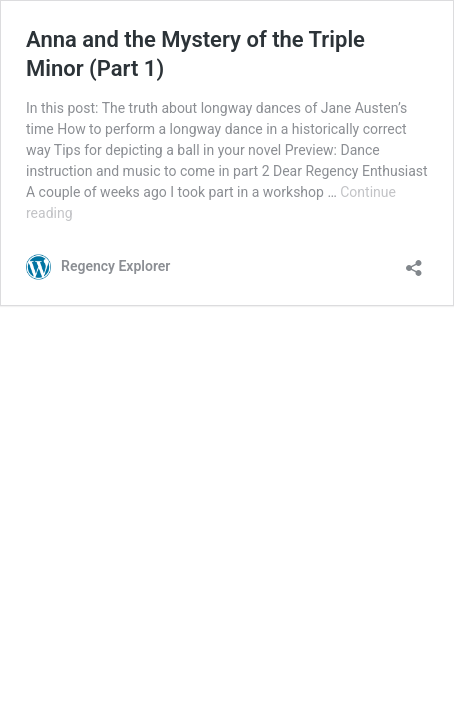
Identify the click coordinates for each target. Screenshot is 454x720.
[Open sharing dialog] (414, 261)
